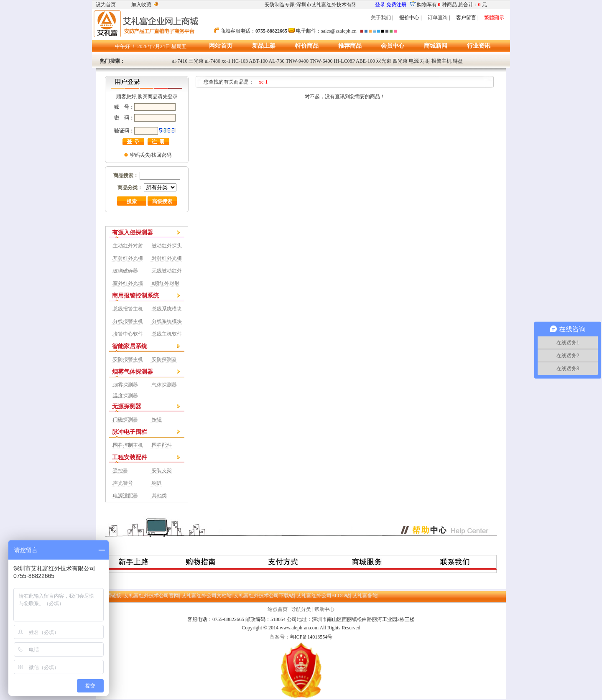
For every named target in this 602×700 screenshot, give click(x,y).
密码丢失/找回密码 (151, 155)
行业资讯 (479, 46)
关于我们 (381, 18)
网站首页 (221, 46)
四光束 (400, 61)
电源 (414, 61)
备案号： (280, 637)
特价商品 (307, 46)
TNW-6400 (321, 61)
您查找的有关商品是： (231, 82)
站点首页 (278, 609)
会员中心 (393, 46)
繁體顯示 (494, 18)
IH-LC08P (344, 61)
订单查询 (438, 18)
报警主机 (441, 61)
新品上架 (264, 46)
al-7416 (180, 61)
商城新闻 (436, 46)
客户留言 (466, 18)
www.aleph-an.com (299, 628)
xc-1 (226, 61)
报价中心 (409, 18)
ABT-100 (258, 61)
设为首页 (106, 5)
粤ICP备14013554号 (311, 637)
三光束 (196, 61)
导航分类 (301, 609)
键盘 (458, 61)
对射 (425, 61)
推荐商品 (350, 46)
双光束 (384, 61)
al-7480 (213, 61)
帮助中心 (324, 609)
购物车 (424, 5)
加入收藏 (141, 5)
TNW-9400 (297, 61)
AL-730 (277, 61)
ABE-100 (365, 61)
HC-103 (240, 61)
